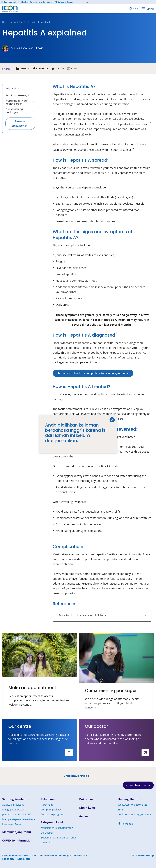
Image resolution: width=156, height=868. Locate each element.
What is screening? (20, 95)
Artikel (84, 816)
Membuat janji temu (17, 832)
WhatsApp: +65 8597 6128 (132, 805)
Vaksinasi (46, 842)
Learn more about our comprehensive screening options (93, 373)
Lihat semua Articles (78, 776)
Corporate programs (53, 814)
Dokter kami (88, 799)
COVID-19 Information (17, 841)
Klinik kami (87, 808)
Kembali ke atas (138, 785)
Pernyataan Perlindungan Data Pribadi (63, 856)
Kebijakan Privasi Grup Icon (19, 856)
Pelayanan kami (52, 822)
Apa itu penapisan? (13, 805)
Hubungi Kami (128, 799)
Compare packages (52, 810)
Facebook (125, 824)
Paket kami (49, 799)
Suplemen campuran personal (58, 838)
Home (5, 22)
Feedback (8, 859)
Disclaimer (24, 859)
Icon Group (147, 856)
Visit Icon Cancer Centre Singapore (36, 2)
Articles (18, 22)
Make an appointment (20, 124)
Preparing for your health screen (20, 102)
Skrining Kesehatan (16, 799)
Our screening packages (20, 111)
